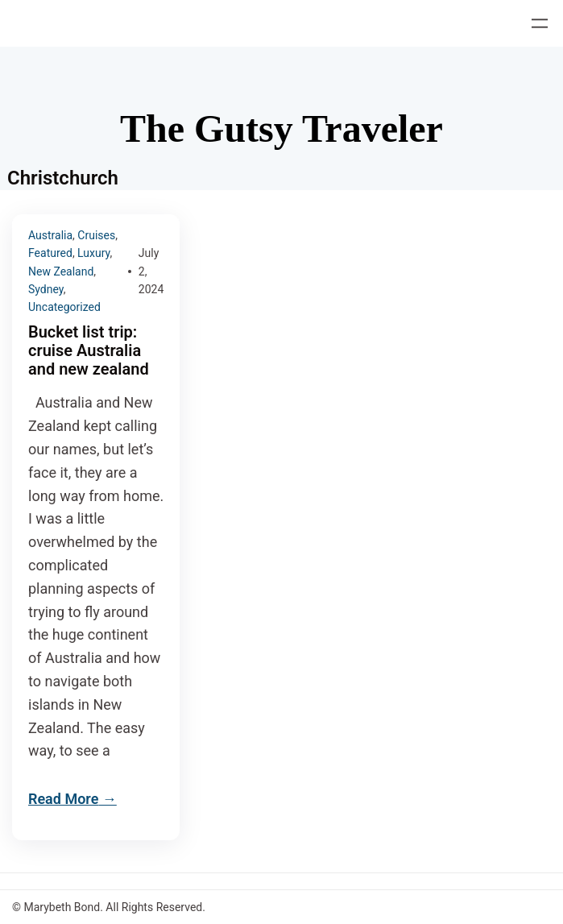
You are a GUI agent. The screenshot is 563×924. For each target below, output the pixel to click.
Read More (63, 799)
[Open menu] (540, 23)
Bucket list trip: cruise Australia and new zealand (89, 351)
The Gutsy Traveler (281, 128)
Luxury (93, 253)
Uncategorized (64, 307)
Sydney (46, 289)
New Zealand (61, 271)
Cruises (96, 235)
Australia (50, 235)
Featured (50, 253)
